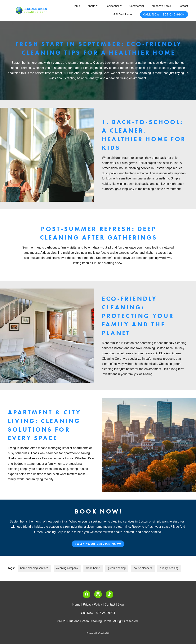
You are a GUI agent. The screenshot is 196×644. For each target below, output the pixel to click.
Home (76, 6)
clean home (93, 568)
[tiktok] (109, 594)
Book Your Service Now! (98, 544)
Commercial (137, 6)
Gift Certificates (123, 14)
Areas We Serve (161, 6)
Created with (98, 633)
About (93, 6)
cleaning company (67, 568)
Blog (121, 604)
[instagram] (98, 594)
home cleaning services (34, 568)
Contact (183, 6)
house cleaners (143, 568)
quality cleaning (169, 568)
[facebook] (87, 594)
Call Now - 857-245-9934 (164, 14)
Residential (114, 6)
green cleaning (117, 568)
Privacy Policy (92, 604)
